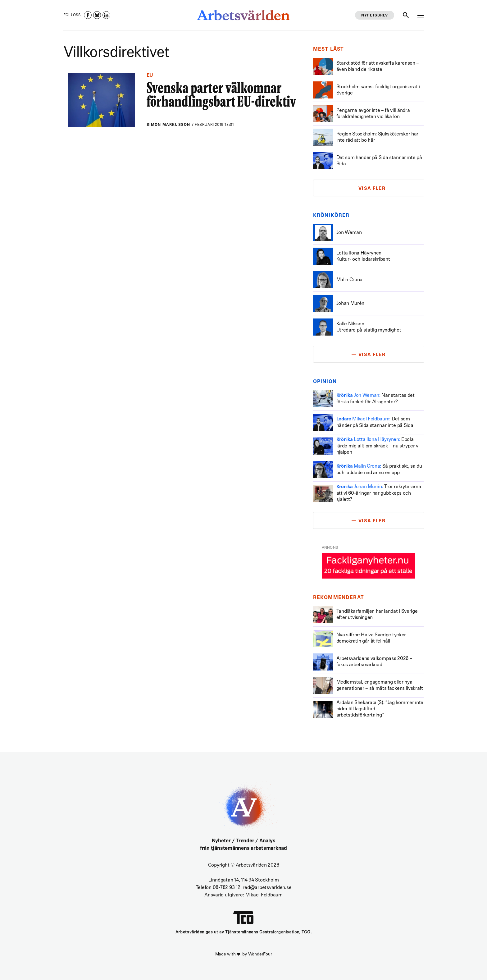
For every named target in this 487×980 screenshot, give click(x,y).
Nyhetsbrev (375, 16)
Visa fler (372, 189)
